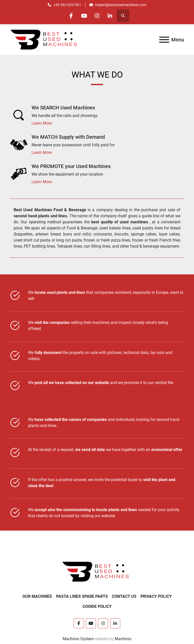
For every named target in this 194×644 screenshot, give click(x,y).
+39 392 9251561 (67, 5)
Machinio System (78, 639)
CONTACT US (124, 596)
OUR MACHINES (37, 596)
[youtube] (84, 16)
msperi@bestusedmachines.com (121, 5)
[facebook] (71, 16)
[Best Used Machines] (97, 571)
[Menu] (164, 40)
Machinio (123, 639)
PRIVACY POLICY (156, 596)
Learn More (42, 123)
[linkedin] (110, 16)
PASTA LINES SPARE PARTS (82, 596)
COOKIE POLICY (97, 606)
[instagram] (97, 16)
